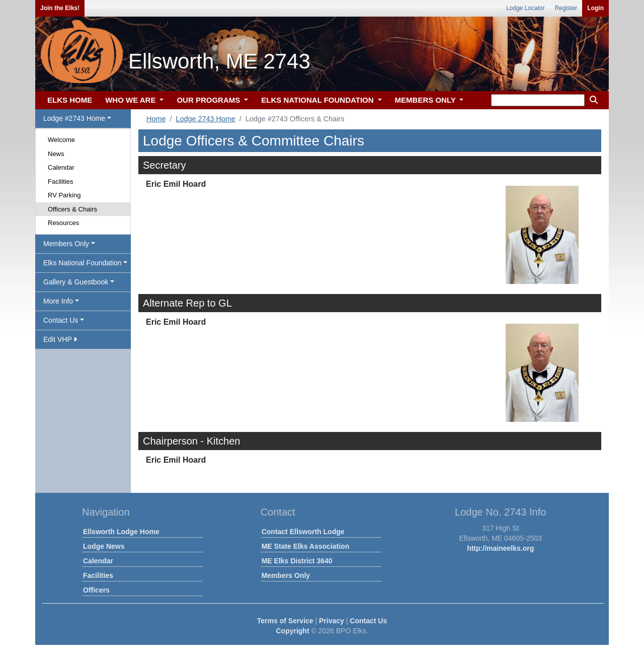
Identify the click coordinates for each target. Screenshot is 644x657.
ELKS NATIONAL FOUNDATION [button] (318, 100)
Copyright (292, 631)
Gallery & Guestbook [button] (76, 282)
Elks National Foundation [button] (83, 263)
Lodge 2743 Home (205, 119)
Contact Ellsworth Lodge (303, 532)
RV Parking (64, 195)
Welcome (61, 140)
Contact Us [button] (61, 320)
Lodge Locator (526, 8)
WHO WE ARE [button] (131, 100)
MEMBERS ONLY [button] (426, 100)
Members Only (286, 575)
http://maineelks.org (500, 548)
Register (566, 8)
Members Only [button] (66, 244)
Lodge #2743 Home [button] (74, 118)
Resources (63, 223)
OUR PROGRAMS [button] (209, 100)
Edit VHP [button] (60, 339)
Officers (96, 590)
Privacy (332, 621)
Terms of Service (285, 621)
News (56, 154)
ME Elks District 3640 (297, 561)
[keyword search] (538, 100)
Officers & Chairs (72, 209)
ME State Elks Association (306, 546)
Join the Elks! (60, 8)
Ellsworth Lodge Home (121, 532)
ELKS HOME (70, 100)
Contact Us (368, 621)
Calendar (61, 167)
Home (156, 119)
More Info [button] (58, 301)
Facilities (61, 181)
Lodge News (104, 546)
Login (595, 8)
